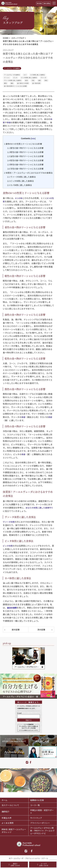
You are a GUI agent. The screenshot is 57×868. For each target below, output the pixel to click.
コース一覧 (35, 804)
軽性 (5, 83)
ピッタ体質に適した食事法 (29, 78)
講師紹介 (6, 810)
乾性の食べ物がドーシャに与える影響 (26, 160)
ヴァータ (43, 78)
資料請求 (39, 3)
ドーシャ (7, 78)
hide (33, 138)
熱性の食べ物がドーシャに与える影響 (26, 164)
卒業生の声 (7, 817)
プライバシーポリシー (41, 822)
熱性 (46, 80)
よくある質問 (8, 822)
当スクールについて (11, 804)
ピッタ (15, 78)
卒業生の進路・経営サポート (43, 811)
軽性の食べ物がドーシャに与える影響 (26, 152)
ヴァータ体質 (9, 526)
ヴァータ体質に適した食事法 (13, 80)
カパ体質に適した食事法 (38, 75)
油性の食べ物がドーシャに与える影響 (26, 156)
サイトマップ (36, 817)
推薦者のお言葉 (37, 799)
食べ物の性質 (36, 83)
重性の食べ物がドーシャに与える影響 (26, 148)
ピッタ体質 (8, 550)
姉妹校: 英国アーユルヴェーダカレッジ (13, 830)
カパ (25, 75)
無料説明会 (47, 3)
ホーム (5, 799)
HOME (6, 38)
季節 (9, 122)
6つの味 (19, 202)
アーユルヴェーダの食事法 (12, 68)
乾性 (26, 80)
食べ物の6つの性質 (23, 83)
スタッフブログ (18, 38)
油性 (39, 80)
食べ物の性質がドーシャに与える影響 (15, 86)
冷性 (33, 80)
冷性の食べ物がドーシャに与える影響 (26, 169)
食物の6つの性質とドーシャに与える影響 (24, 144)
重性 (12, 83)
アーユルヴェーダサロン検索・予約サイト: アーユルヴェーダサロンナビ (43, 830)
